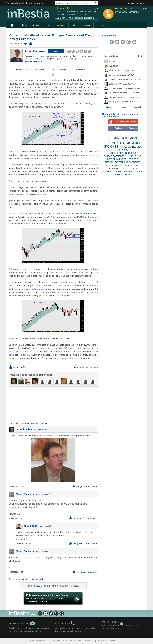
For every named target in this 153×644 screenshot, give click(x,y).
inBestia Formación (34, 3)
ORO (124, 168)
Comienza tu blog (15, 3)
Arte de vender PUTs (112, 171)
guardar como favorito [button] (85, 367)
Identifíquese (34, 586)
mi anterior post (89, 213)
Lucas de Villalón (25, 429)
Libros (74, 25)
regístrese (48, 586)
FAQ (121, 641)
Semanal (123, 107)
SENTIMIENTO (113, 168)
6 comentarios (40, 429)
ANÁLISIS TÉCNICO (132, 147)
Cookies (57, 641)
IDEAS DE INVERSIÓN (117, 159)
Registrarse (141, 3)
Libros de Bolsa (66, 623)
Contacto (113, 641)
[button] (56, 51)
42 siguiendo (40, 69)
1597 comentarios (43, 526)
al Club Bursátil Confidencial (127, 12)
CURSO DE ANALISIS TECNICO (123, 153)
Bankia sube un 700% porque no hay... (125, 70)
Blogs (24, 25)
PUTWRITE (134, 168)
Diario (109, 107)
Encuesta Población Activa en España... (125, 88)
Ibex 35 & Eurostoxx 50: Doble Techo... (125, 97)
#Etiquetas (101, 25)
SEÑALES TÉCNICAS (132, 171)
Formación (61, 25)
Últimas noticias (62, 8)
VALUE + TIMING (134, 156)
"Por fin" (112, 62)
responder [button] (93, 486)
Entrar (131, 3)
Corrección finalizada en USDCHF (123, 75)
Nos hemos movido (124, 9)
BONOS (126, 174)
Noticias (36, 25)
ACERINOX (114, 66)
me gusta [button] (15, 367)
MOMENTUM (123, 150)
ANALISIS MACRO (132, 165)
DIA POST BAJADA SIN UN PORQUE (125, 79)
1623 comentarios (60, 69)
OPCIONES (111, 147)
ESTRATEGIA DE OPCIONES (128, 162)
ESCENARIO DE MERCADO (123, 143)
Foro (48, 25)
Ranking (87, 25)
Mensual (137, 107)
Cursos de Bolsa (113, 622)
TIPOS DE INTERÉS (113, 165)
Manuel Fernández (25, 494)
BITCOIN (109, 162)
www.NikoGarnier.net (34, 61)
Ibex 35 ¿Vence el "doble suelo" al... (124, 102)
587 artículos (79, 69)
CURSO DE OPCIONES (114, 156)
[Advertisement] (56, 404)
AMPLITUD (134, 159)
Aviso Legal (89, 641)
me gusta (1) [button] (77, 518)
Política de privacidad (72, 641)
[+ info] (78, 59)
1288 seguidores (21, 69)
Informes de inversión (22, 623)
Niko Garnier (35, 51)
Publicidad (101, 641)
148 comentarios (42, 494)
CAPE (118, 174)
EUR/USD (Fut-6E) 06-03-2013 (122, 84)
